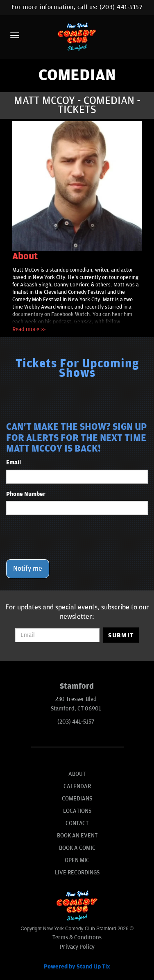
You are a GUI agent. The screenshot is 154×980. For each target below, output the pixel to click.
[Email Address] (58, 635)
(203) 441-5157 (121, 7)
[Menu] (15, 35)
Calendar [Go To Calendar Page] (77, 786)
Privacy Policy (77, 947)
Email (14, 462)
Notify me (28, 569)
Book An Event (77, 836)
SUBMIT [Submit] (121, 635)
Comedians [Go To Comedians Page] (77, 799)
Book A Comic (77, 848)
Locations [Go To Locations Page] (77, 811)
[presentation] (68, 537)
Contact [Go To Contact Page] (77, 823)
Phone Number (26, 494)
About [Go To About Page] (77, 774)
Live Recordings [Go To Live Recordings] (77, 873)
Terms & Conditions (77, 937)
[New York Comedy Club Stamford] (77, 36)
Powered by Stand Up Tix (77, 967)
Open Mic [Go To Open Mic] (77, 860)
